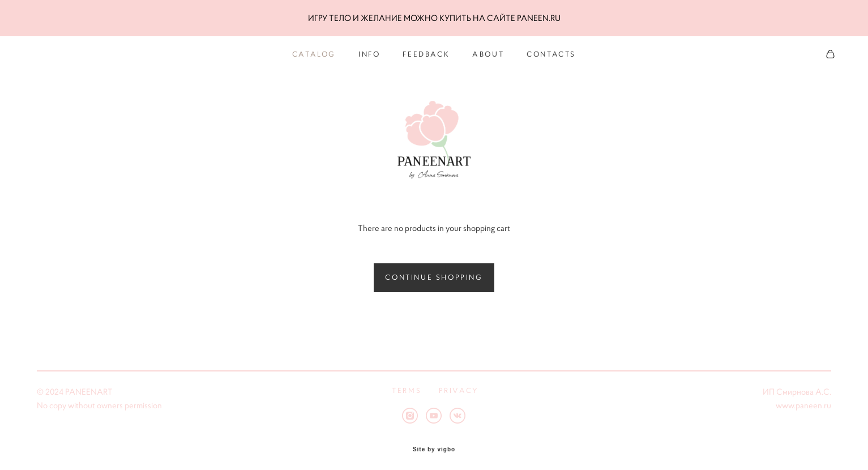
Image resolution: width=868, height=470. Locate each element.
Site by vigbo (434, 444)
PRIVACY (459, 384)
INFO (369, 52)
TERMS (407, 384)
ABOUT (488, 52)
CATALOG (314, 52)
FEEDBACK (426, 52)
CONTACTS (551, 52)
